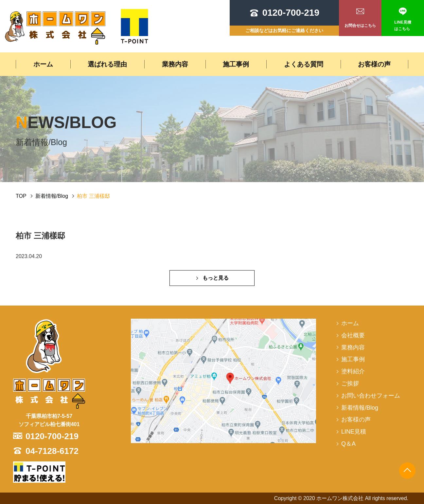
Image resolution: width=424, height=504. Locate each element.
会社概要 (353, 335)
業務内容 (175, 64)
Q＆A (348, 444)
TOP (21, 196)
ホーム (43, 64)
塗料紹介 (353, 371)
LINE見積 (354, 432)
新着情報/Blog (52, 196)
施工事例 (236, 64)
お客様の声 (374, 64)
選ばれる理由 (107, 64)
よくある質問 (304, 64)
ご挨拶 (350, 383)
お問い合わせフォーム (371, 396)
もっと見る (216, 278)
